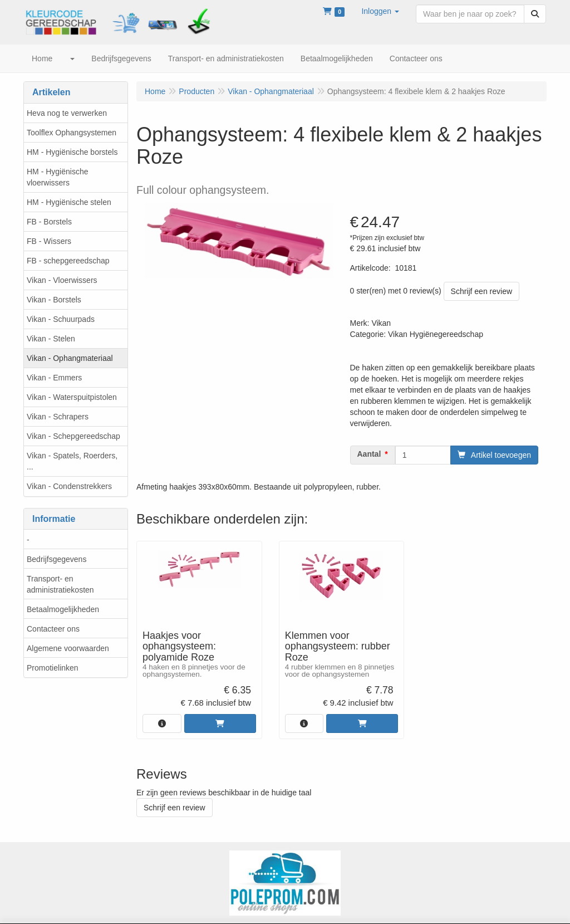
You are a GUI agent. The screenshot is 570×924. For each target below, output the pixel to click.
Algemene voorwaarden (68, 648)
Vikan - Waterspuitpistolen (72, 397)
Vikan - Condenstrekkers (69, 486)
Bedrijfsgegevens (56, 559)
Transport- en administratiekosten (60, 584)
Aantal (369, 454)
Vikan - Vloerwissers (62, 280)
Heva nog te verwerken (67, 113)
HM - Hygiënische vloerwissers (57, 177)
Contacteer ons (53, 629)
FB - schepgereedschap (68, 261)
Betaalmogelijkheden (63, 609)
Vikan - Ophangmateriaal (70, 358)
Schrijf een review (482, 291)
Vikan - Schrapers (58, 417)
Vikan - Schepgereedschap (73, 436)
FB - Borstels (49, 222)
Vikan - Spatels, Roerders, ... (72, 461)
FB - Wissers (49, 241)
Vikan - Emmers (54, 378)
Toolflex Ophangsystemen (72, 133)
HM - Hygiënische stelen (69, 202)
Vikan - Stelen (51, 339)
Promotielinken (53, 668)
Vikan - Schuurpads (61, 319)
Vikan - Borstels (54, 300)
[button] (380, 11)
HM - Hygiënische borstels (72, 152)
